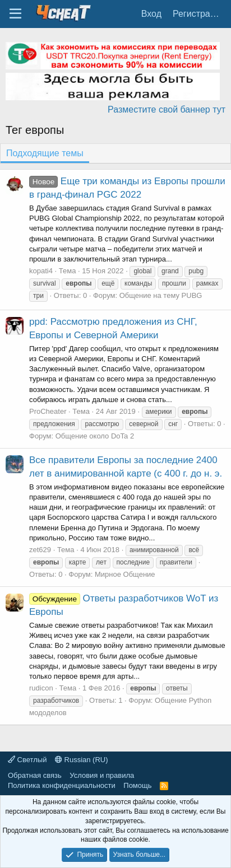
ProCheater (48, 411)
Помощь (137, 785)
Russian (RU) (82, 760)
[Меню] (15, 14)
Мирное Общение (125, 574)
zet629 (40, 550)
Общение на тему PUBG (161, 295)
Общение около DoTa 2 (95, 436)
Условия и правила (102, 775)
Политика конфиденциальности (62, 785)
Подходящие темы (45, 153)
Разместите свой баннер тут (167, 109)
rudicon (41, 688)
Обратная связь (35, 775)
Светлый (27, 760)
